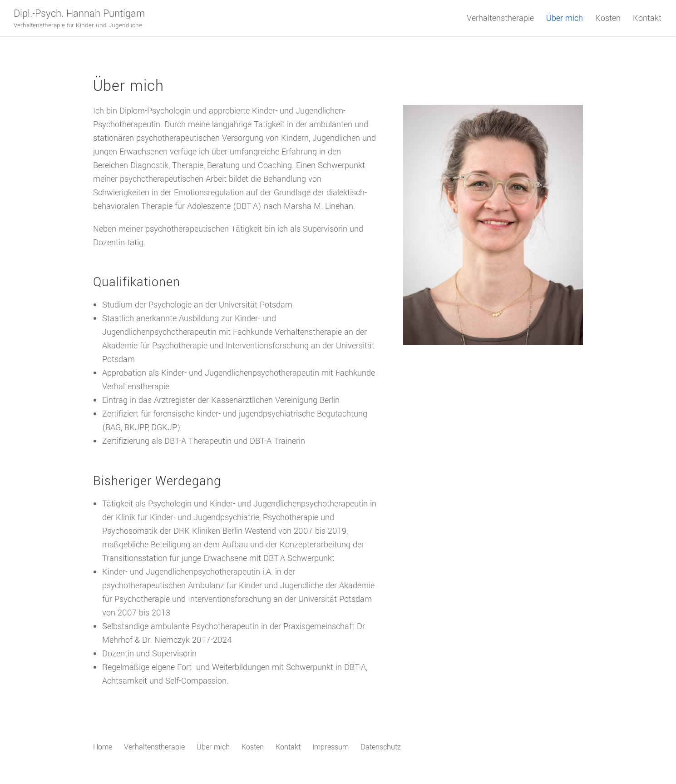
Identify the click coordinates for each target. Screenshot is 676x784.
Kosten (608, 20)
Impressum (331, 747)
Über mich (565, 20)
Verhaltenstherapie (500, 20)
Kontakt (647, 20)
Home (103, 747)
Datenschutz (381, 747)
